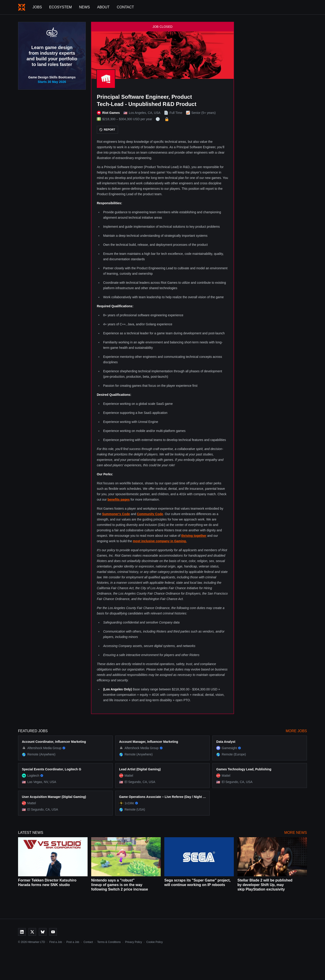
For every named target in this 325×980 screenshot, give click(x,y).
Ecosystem (60, 7)
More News (296, 833)
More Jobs (296, 731)
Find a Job (56, 942)
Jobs (37, 7)
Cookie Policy (154, 942)
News (84, 7)
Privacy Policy (133, 942)
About (103, 7)
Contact (125, 7)
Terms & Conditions (109, 942)
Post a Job (73, 942)
